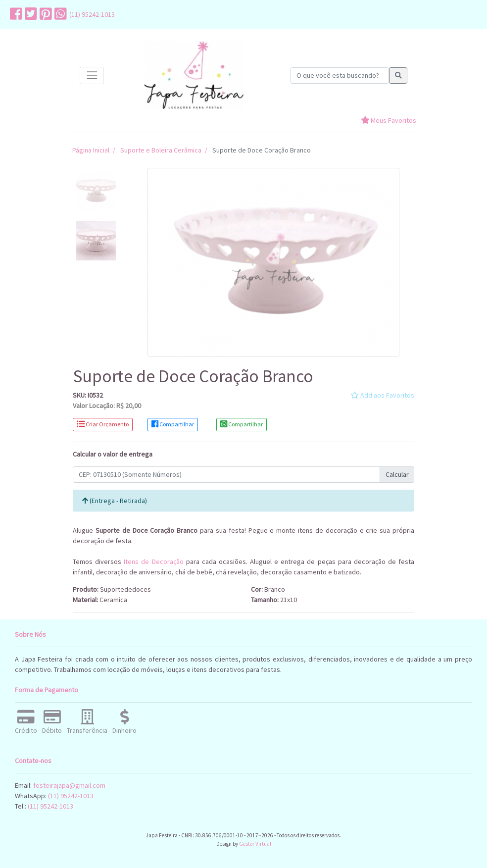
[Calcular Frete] (226, 475)
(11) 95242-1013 (92, 14)
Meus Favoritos (389, 120)
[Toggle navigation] (92, 76)
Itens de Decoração (153, 562)
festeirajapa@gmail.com (69, 785)
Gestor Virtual (255, 844)
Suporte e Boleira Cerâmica (161, 150)
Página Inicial (91, 150)
